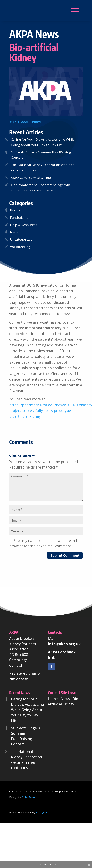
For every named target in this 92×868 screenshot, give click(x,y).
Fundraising (19, 218)
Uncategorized (21, 239)
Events (15, 210)
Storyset (42, 812)
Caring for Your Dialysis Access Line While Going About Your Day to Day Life (27, 710)
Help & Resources (24, 225)
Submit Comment (65, 555)
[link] (52, 666)
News (37, 122)
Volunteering (20, 247)
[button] (27, 9)
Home (53, 699)
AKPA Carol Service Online (31, 178)
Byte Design (29, 797)
